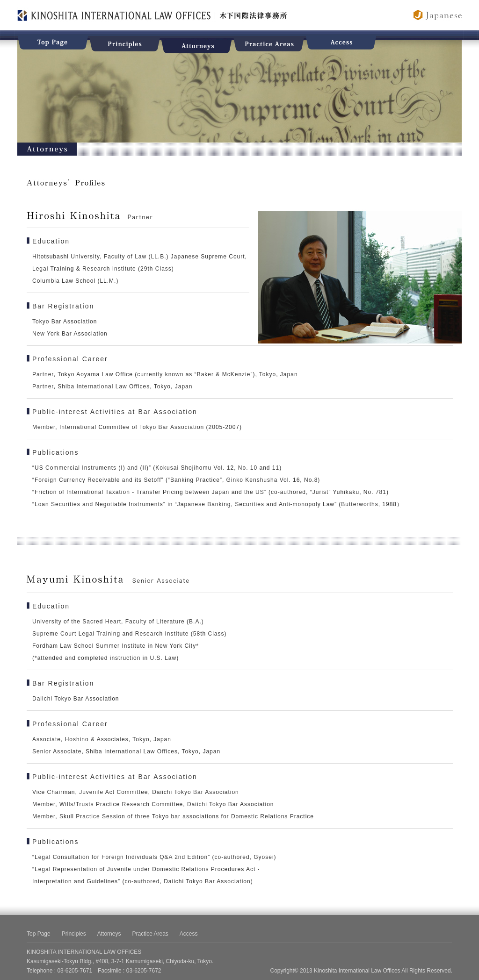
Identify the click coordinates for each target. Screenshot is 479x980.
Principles (74, 934)
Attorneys (109, 934)
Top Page (39, 934)
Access (189, 934)
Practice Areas (150, 934)
